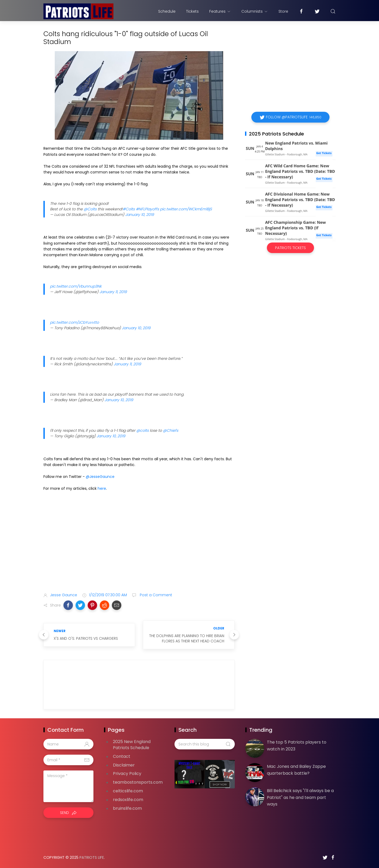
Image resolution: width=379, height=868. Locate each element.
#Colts (129, 209)
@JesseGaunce (100, 477)
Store (283, 11)
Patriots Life (92, 857)
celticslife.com (128, 791)
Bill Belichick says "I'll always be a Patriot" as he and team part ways (300, 797)
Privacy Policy (127, 774)
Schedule (167, 11)
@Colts (90, 209)
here (102, 488)
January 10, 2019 (140, 215)
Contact (122, 756)
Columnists (255, 11)
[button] (68, 605)
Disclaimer (124, 765)
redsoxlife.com (128, 800)
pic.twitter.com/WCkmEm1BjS (186, 209)
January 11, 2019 (113, 292)
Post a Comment (155, 595)
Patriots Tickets (290, 248)
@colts (143, 430)
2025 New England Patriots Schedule (132, 745)
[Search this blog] (205, 744)
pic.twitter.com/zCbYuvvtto (74, 322)
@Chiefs (171, 430)
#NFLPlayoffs (147, 209)
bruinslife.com (127, 808)
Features (220, 11)
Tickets (192, 11)
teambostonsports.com (138, 782)
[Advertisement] (139, 547)
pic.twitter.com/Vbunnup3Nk (76, 286)
